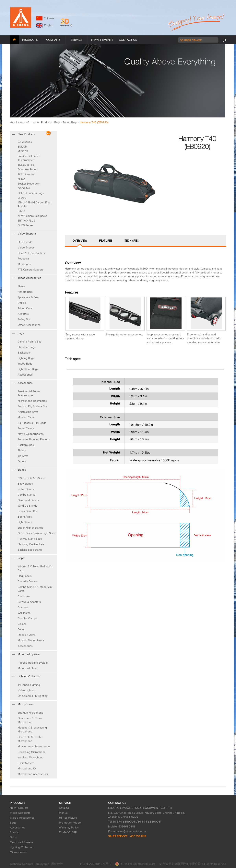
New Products (19, 808)
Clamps (22, 624)
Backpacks (24, 353)
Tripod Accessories (22, 818)
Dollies (22, 303)
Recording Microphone (32, 752)
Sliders (22, 450)
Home (35, 122)
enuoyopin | (43, 864)
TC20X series (26, 174)
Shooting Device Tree (31, 544)
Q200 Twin (24, 188)
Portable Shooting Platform (34, 439)
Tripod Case (25, 308)
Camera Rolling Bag (30, 342)
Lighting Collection (22, 847)
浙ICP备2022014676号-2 (95, 864)
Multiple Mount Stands (31, 640)
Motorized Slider (28, 668)
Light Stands (25, 522)
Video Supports (20, 813)
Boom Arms (25, 517)
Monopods (24, 264)
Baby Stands (25, 484)
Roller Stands (26, 489)
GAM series (25, 142)
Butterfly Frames (28, 581)
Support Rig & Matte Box (33, 406)
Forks (21, 629)
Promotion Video (70, 823)
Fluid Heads (25, 242)
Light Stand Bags (28, 369)
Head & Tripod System (31, 253)
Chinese (49, 18)
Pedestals (24, 259)
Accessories (25, 375)
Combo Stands (27, 495)
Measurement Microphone (34, 747)
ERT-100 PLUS (26, 221)
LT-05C (22, 198)
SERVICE (77, 40)
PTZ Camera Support (30, 270)
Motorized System (21, 842)
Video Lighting (26, 690)
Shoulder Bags (27, 347)
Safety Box (24, 319)
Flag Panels (25, 576)
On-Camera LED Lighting (33, 696)
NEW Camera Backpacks (33, 216)
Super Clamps (26, 428)
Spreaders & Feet (28, 297)
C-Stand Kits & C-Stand (31, 478)
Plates (21, 286)
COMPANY (53, 40)
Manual (64, 813)
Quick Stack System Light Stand (37, 533)
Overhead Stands (28, 500)
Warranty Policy (69, 828)
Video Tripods (26, 248)
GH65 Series (25, 225)
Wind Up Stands (27, 506)
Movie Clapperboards (31, 434)
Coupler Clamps (27, 618)
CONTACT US (128, 40)
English (48, 25)
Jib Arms (23, 456)
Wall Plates (24, 613)
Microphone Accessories (33, 774)
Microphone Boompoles (32, 401)
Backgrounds (26, 445)
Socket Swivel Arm (29, 184)
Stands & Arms (27, 635)
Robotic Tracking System (33, 663)
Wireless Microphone (31, 758)
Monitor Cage (26, 417)
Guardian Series (27, 169)
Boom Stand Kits (28, 511)
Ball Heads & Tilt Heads (32, 423)
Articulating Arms (28, 412)
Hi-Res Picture (68, 818)
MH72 (21, 179)
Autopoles (24, 596)
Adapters (23, 314)
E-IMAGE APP (68, 832)
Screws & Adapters (29, 602)
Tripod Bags (25, 364)
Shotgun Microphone (30, 713)
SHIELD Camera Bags (31, 193)
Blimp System (26, 763)
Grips (13, 837)
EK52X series (26, 165)
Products (47, 122)
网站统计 (57, 864)
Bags (13, 823)
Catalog (64, 808)
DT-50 (21, 211)
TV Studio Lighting (29, 685)
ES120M (23, 147)
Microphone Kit (27, 769)
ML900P (23, 151)
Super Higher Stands (30, 528)
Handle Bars (25, 292)
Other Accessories (29, 325)
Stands (14, 832)
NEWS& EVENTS (102, 40)
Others (22, 461)
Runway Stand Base (30, 539)
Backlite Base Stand (30, 550)
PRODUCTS (30, 40)
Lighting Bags (26, 358)
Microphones (18, 852)
